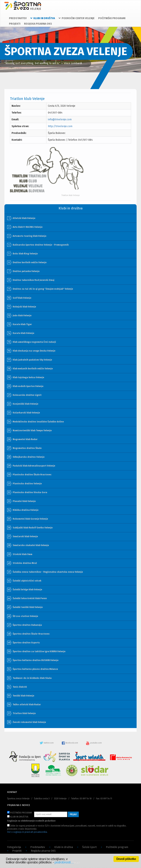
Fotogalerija (14, 847)
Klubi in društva (64, 847)
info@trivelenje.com (60, 119)
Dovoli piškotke (126, 859)
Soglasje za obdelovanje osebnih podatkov (31, 821)
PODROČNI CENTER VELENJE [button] (77, 18)
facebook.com (70, 743)
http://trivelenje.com (60, 126)
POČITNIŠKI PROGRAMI (112, 18)
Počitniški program (117, 847)
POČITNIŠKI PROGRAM (19, 813)
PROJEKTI (15, 24)
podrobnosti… (64, 862)
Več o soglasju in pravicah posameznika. (27, 832)
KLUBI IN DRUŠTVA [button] (43, 18)
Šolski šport (89, 847)
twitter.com (47, 743)
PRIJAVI (73, 814)
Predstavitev (38, 847)
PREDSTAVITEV (18, 18)
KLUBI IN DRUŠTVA (18, 817)
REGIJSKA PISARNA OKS (38, 24)
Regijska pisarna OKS (43, 851)
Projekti (17, 851)
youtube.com (94, 743)
